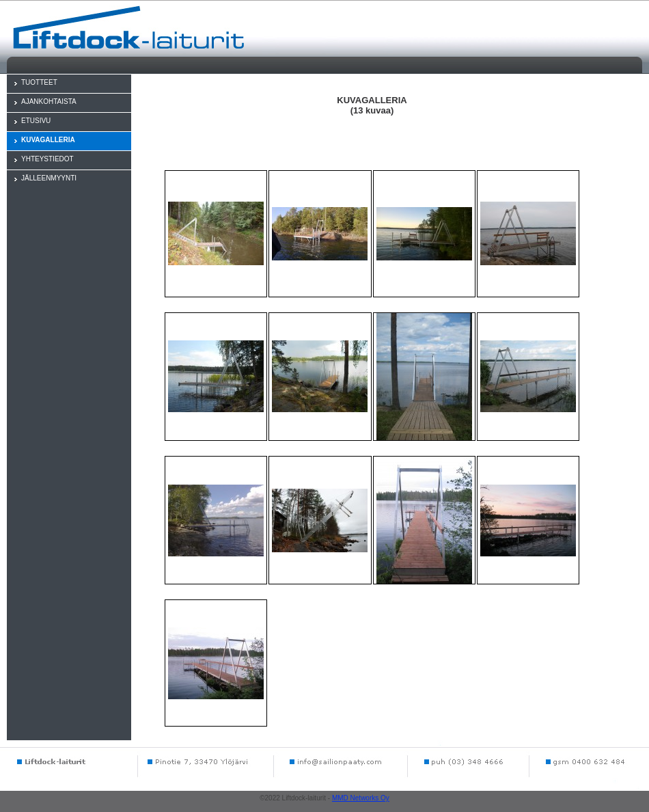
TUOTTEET (39, 82)
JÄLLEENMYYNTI (49, 178)
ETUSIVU (36, 121)
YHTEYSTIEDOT (47, 159)
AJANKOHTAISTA (49, 101)
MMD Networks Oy (361, 798)
